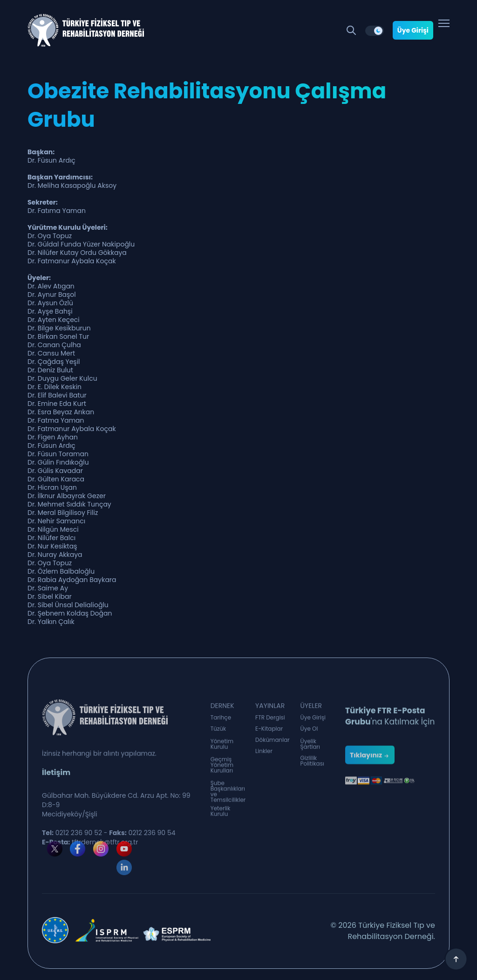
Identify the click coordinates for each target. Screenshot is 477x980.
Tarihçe (221, 720)
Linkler (264, 753)
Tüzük (218, 731)
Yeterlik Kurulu (221, 815)
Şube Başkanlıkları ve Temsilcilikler (228, 798)
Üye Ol (309, 731)
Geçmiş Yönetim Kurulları (222, 770)
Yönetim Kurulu (222, 747)
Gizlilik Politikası (312, 764)
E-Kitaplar (269, 731)
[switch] (375, 31)
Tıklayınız (370, 767)
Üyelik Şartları (310, 747)
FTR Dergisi (270, 720)
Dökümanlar (273, 742)
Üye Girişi (413, 30)
